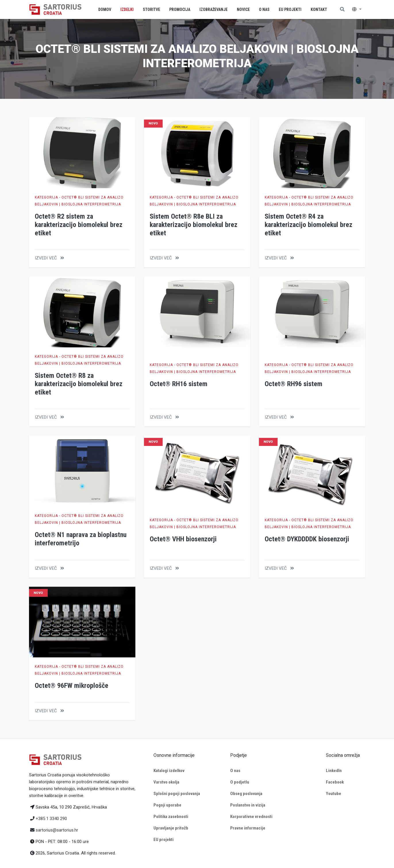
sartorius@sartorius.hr (57, 830)
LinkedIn (334, 771)
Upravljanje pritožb (171, 828)
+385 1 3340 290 (51, 819)
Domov (105, 9)
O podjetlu (240, 782)
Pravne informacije (248, 828)
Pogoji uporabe (167, 805)
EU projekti (164, 840)
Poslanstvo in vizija (248, 805)
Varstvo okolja (166, 782)
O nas (235, 771)
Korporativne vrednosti (251, 817)
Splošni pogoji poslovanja (177, 794)
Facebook (335, 782)
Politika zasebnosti (171, 817)
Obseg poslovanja (246, 794)
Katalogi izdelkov (169, 771)
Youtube (334, 794)
